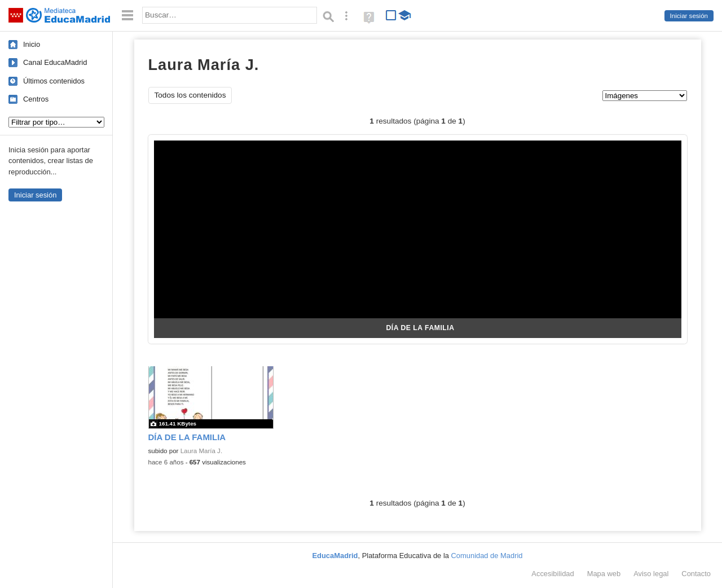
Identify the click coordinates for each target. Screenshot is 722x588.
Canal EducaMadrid (55, 62)
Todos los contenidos (190, 95)
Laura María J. (201, 451)
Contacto (696, 574)
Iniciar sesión (689, 16)
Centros (36, 99)
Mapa (604, 574)
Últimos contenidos (54, 81)
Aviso (651, 574)
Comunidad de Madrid (487, 556)
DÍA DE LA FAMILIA (420, 328)
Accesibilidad (552, 574)
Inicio (32, 44)
